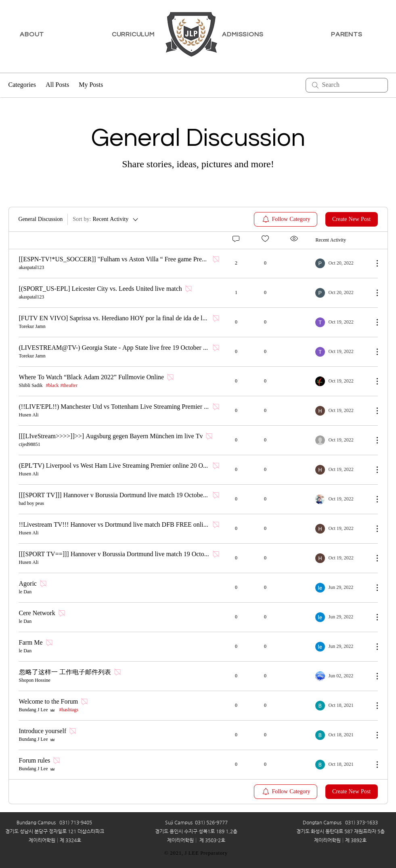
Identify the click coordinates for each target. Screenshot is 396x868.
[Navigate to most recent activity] (341, 263)
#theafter (69, 386)
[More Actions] (373, 263)
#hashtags (68, 710)
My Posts (91, 85)
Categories (22, 85)
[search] (347, 85)
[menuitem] (286, 219)
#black (52, 386)
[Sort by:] (106, 219)
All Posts (57, 85)
